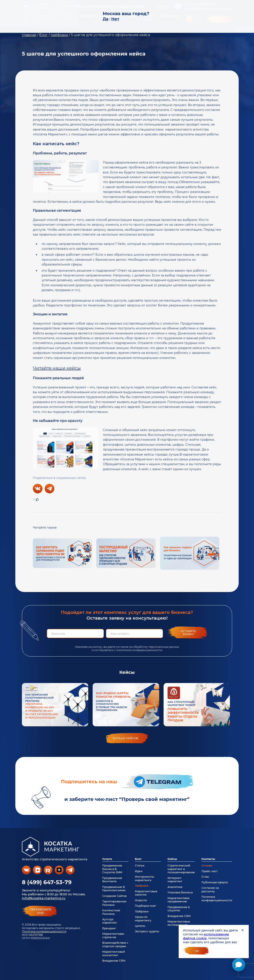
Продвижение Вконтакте (112, 880)
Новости (141, 900)
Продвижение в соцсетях (179, 909)
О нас (205, 877)
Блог (138, 859)
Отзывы (207, 866)
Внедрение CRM (114, 961)
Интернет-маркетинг (175, 880)
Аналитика (175, 887)
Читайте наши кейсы (57, 368)
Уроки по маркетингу (143, 919)
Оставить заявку (188, 633)
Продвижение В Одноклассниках (114, 889)
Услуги (107, 859)
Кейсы (172, 859)
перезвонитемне (41, 911)
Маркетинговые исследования (179, 923)
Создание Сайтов (114, 896)
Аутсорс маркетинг (110, 921)
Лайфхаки (142, 886)
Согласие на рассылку (210, 889)
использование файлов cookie (206, 936)
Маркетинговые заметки (146, 893)
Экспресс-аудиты (147, 931)
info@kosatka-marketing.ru (44, 898)
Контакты (208, 859)
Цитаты (140, 926)
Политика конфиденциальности (44, 931)
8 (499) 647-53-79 (47, 882)
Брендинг (109, 928)
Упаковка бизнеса (180, 892)
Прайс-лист (210, 871)
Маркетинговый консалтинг (114, 953)
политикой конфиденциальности (139, 650)
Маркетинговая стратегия (113, 935)
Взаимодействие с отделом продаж (115, 944)
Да (106, 19)
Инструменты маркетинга (145, 878)
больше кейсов (125, 738)
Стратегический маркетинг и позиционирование (181, 869)
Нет (115, 19)
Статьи (140, 866)
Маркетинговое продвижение (179, 900)
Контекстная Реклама (111, 912)
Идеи (139, 871)
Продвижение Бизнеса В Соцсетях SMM (112, 869)
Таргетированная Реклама (114, 903)
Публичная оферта (215, 882)
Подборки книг (146, 906)
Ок (197, 951)
